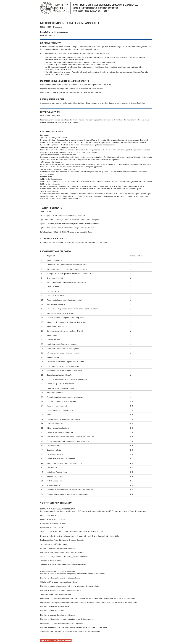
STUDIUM (105, 242)
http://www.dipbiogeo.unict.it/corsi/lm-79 (96, 511)
